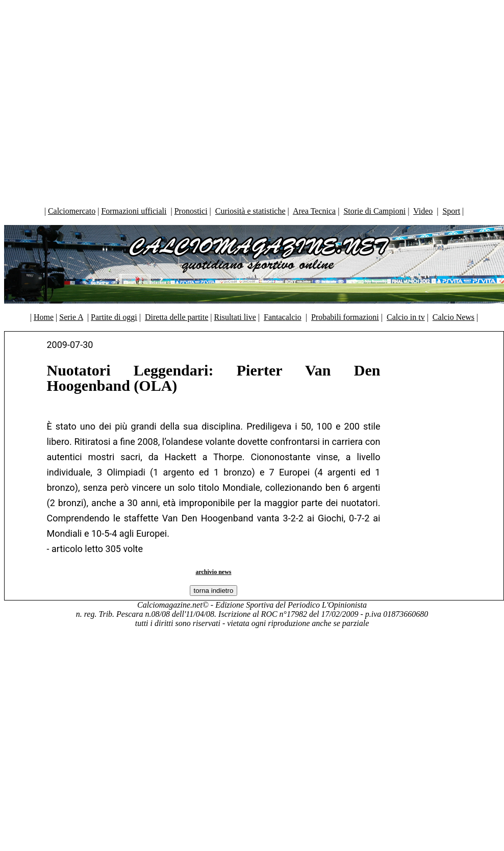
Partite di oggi (114, 317)
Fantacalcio (283, 317)
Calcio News (453, 317)
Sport (451, 211)
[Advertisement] (250, 101)
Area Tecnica (314, 211)
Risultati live (235, 317)
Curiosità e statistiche (250, 211)
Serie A (71, 317)
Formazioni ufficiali (134, 211)
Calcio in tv (406, 317)
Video (423, 211)
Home (44, 317)
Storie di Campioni (374, 211)
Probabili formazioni (345, 317)
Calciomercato (72, 211)
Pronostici (191, 211)
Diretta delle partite (177, 317)
